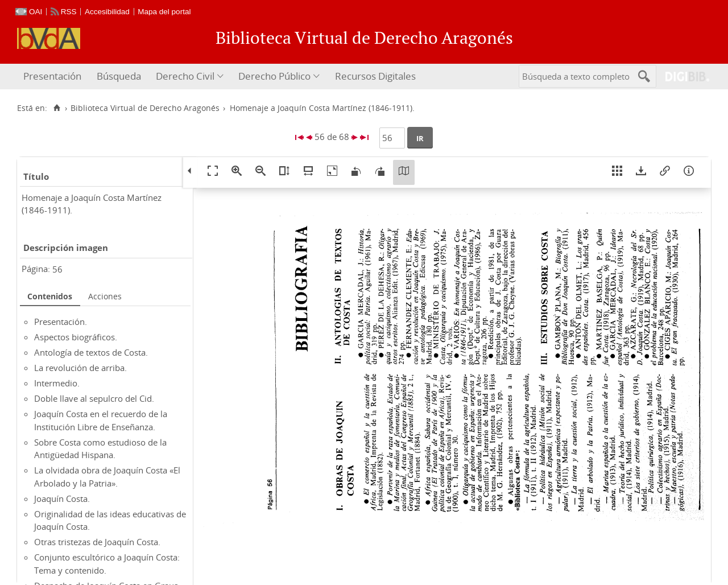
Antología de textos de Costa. (91, 352)
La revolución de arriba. (80, 368)
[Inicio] (57, 108)
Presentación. (61, 322)
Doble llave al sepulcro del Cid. (94, 398)
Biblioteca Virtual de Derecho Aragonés (145, 108)
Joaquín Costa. (62, 499)
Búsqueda (119, 76)
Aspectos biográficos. (76, 337)
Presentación (52, 76)
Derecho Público (274, 76)
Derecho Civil (185, 76)
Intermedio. (57, 383)
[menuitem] (54, 77)
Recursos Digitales (375, 76)
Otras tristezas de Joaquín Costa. (97, 542)
